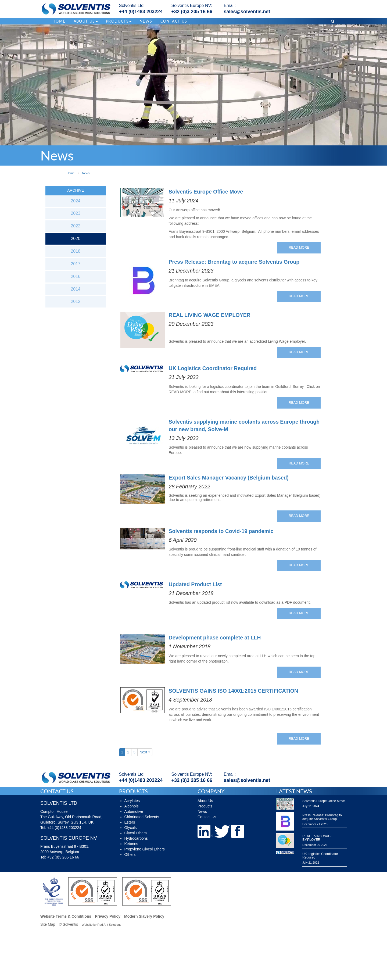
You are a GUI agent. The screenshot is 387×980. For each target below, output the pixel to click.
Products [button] (119, 21)
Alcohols (132, 806)
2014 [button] (76, 289)
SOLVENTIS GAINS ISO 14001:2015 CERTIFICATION (234, 691)
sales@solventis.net (247, 12)
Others (130, 854)
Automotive (134, 811)
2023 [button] (76, 213)
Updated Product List (195, 584)
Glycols (131, 828)
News (146, 21)
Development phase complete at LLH (215, 638)
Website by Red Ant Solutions (101, 925)
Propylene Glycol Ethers (145, 849)
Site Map (48, 924)
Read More (299, 248)
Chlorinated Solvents (142, 817)
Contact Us (174, 21)
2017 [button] (76, 264)
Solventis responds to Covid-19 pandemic (221, 531)
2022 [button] (76, 226)
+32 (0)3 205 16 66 (192, 12)
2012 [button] (76, 301)
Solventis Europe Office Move (206, 192)
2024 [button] (76, 201)
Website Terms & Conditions (66, 916)
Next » (145, 752)
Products (205, 806)
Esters (130, 822)
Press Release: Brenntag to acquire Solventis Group (234, 262)
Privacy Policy (108, 916)
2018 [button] (76, 251)
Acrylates (132, 801)
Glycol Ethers (136, 833)
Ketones (131, 844)
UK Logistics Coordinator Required (213, 368)
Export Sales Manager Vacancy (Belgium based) (229, 478)
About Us (205, 801)
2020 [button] (76, 239)
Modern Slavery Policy (144, 916)
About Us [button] (86, 21)
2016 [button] (76, 276)
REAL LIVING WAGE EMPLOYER (210, 315)
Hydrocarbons (136, 838)
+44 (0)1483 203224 (141, 12)
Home (59, 21)
